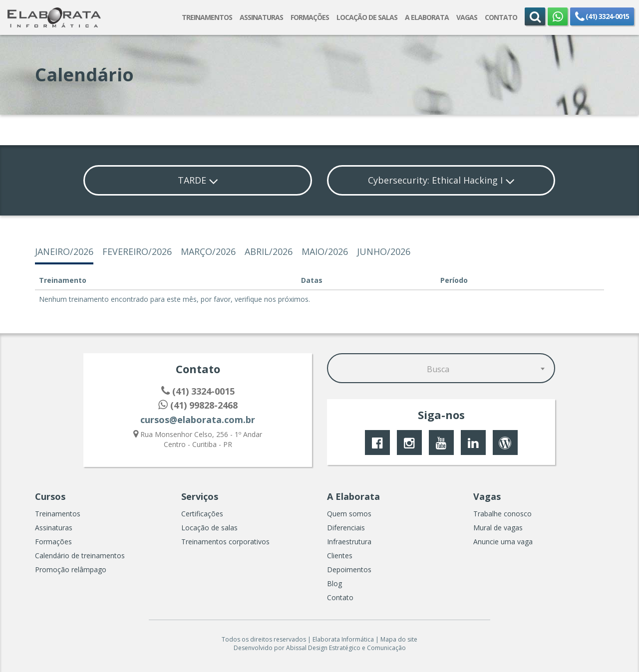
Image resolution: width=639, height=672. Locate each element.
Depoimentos (349, 569)
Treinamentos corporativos (225, 542)
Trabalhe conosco (502, 514)
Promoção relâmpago (71, 569)
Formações (53, 542)
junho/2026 (384, 251)
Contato (340, 597)
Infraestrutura (349, 542)
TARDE (198, 180)
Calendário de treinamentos (80, 556)
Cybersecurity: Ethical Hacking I (441, 180)
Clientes (340, 556)
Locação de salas (209, 528)
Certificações (202, 514)
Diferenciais (346, 528)
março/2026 (208, 251)
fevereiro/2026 (137, 251)
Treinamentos (58, 514)
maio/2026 (325, 251)
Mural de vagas (498, 528)
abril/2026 (269, 251)
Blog (334, 583)
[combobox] (441, 368)
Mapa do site (399, 639)
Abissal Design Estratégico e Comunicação (346, 648)
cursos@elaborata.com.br (198, 420)
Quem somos (349, 514)
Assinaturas (54, 528)
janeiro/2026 (64, 251)
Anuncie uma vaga (503, 542)
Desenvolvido (253, 648)
